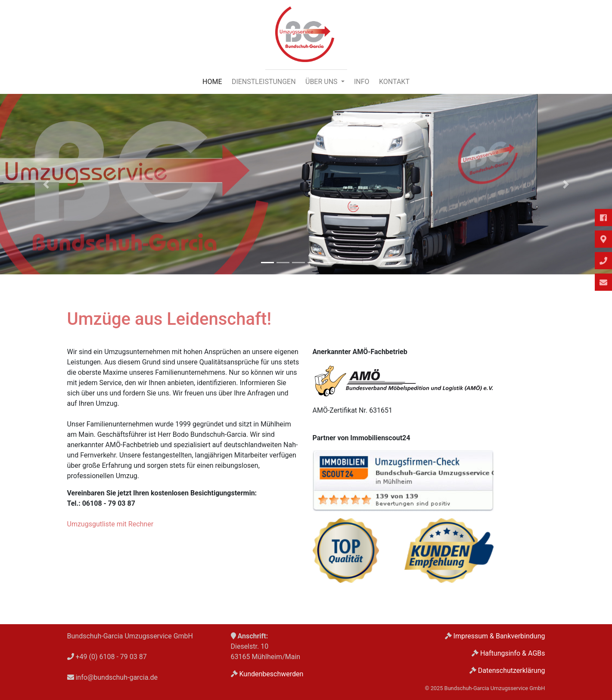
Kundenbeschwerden (271, 674)
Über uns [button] (322, 82)
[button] (46, 184)
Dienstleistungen (264, 82)
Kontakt (394, 82)
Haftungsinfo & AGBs (513, 653)
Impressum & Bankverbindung (499, 636)
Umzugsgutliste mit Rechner (110, 524)
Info (362, 82)
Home (212, 82)
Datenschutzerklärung (512, 670)
